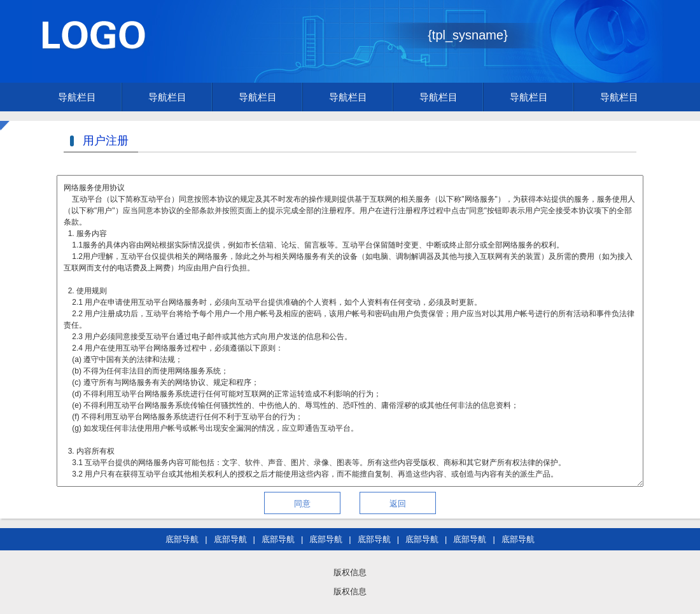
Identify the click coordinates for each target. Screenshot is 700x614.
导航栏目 (77, 97)
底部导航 (182, 539)
